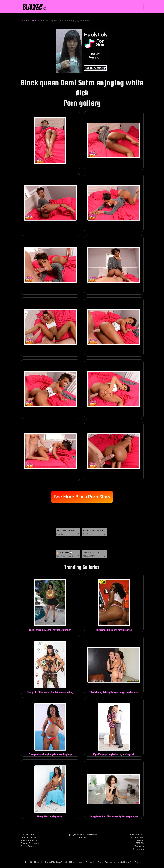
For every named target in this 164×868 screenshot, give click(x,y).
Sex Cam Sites (132, 862)
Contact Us (138, 849)
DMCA (140, 840)
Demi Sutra (36, 20)
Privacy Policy (137, 834)
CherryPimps (27, 834)
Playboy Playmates (30, 843)
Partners (139, 846)
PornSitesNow (32, 862)
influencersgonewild (113, 862)
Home (24, 20)
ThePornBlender (60, 862)
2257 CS (140, 843)
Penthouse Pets (29, 840)
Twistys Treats (27, 846)
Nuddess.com (77, 862)
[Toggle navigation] (139, 7)
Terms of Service (136, 837)
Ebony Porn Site (93, 862)
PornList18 (46, 862)
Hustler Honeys (28, 837)
